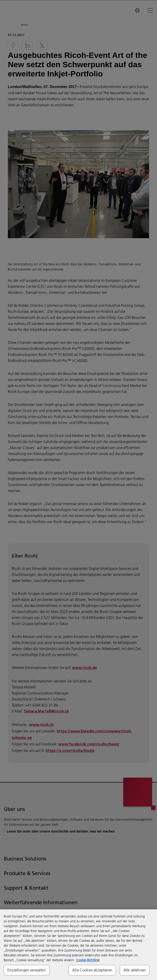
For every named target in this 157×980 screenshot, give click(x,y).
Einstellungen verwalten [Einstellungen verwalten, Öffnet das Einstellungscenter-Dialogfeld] (27, 970)
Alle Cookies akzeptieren (92, 970)
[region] (78, 945)
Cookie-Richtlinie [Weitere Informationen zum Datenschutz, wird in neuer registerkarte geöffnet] (88, 960)
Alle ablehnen (135, 970)
